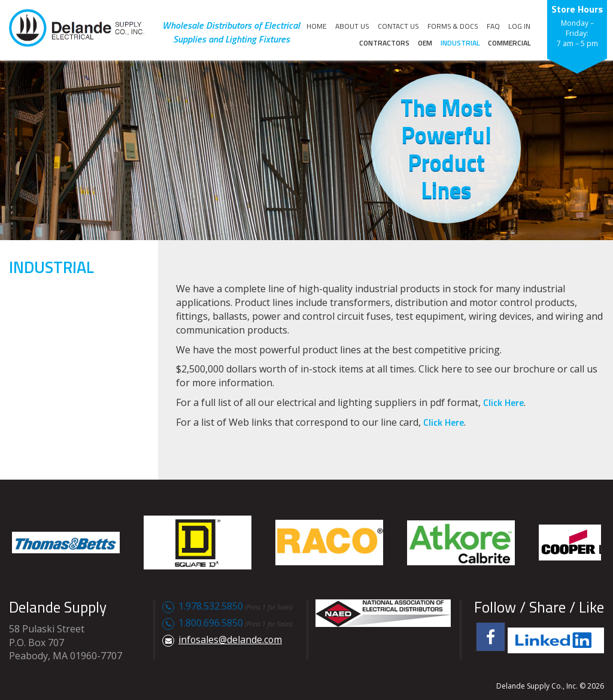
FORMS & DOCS (453, 26)
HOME (317, 26)
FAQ (493, 26)
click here (503, 402)
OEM (425, 43)
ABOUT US (352, 26)
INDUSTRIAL (460, 43)
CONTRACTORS (384, 43)
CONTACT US (398, 26)
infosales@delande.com (231, 640)
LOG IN (519, 26)
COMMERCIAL (509, 43)
